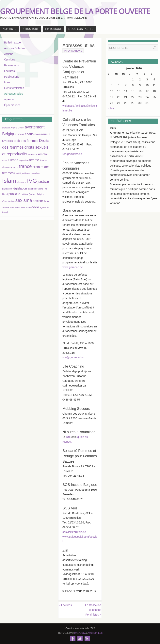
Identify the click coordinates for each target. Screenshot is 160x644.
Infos (7, 82)
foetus (15, 167)
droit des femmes (26, 141)
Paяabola (80, 633)
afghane (6, 128)
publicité (14, 194)
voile (36, 207)
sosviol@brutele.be (74, 532)
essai (5, 160)
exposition (24, 160)
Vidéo (29, 207)
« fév (111, 108)
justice (43, 181)
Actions (9, 54)
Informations (73, 51)
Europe (13, 160)
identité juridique (22, 173)
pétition (24, 194)
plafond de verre (35, 189)
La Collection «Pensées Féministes (93, 610)
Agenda (9, 99)
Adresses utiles (14, 94)
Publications (12, 77)
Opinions (10, 59)
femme (34, 160)
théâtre (47, 201)
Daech (37, 134)
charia (29, 134)
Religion (41, 194)
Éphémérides (12, 105)
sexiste (38, 201)
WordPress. (96, 633)
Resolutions (11, 65)
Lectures (65, 605)
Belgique (10, 134)
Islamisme (22, 182)
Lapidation (7, 189)
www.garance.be (73, 267)
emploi (43, 154)
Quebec (32, 194)
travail (18, 207)
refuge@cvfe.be (72, 154)
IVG (32, 181)
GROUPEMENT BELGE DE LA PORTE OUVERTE (75, 11)
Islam (9, 181)
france (25, 166)
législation (20, 188)
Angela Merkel (17, 128)
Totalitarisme (8, 207)
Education (33, 155)
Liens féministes (14, 88)
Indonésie (35, 173)
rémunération (8, 201)
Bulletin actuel (13, 42)
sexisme (24, 200)
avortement (35, 127)
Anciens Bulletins (15, 48)
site (68, 437)
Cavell (21, 134)
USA (23, 207)
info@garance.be (73, 357)
